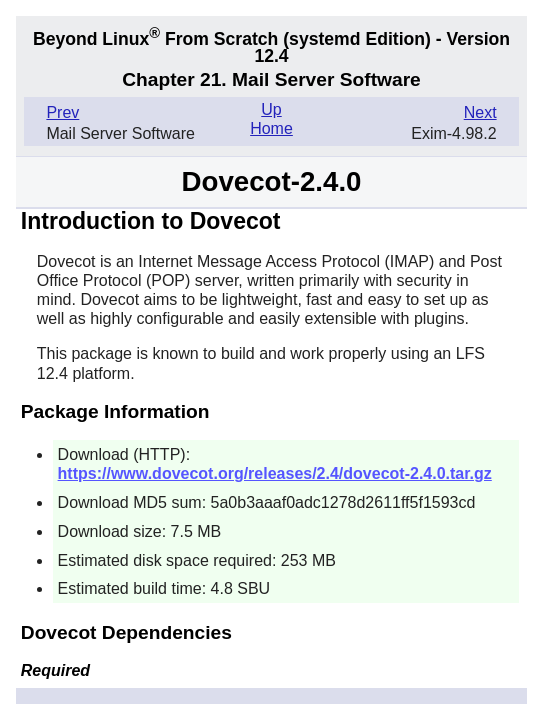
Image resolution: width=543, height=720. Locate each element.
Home (271, 128)
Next (480, 112)
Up (271, 109)
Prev (62, 112)
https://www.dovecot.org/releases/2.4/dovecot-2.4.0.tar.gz (275, 473)
